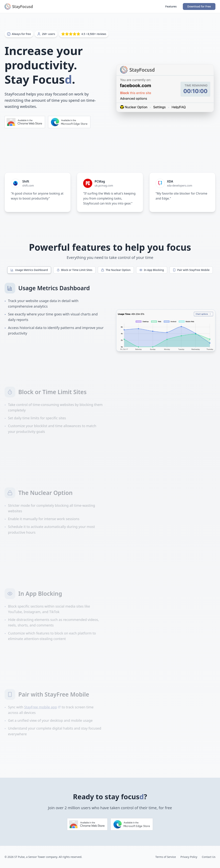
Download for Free (199, 6)
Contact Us (209, 857)
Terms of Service (166, 857)
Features (171, 6)
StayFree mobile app (43, 707)
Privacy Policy (189, 857)
